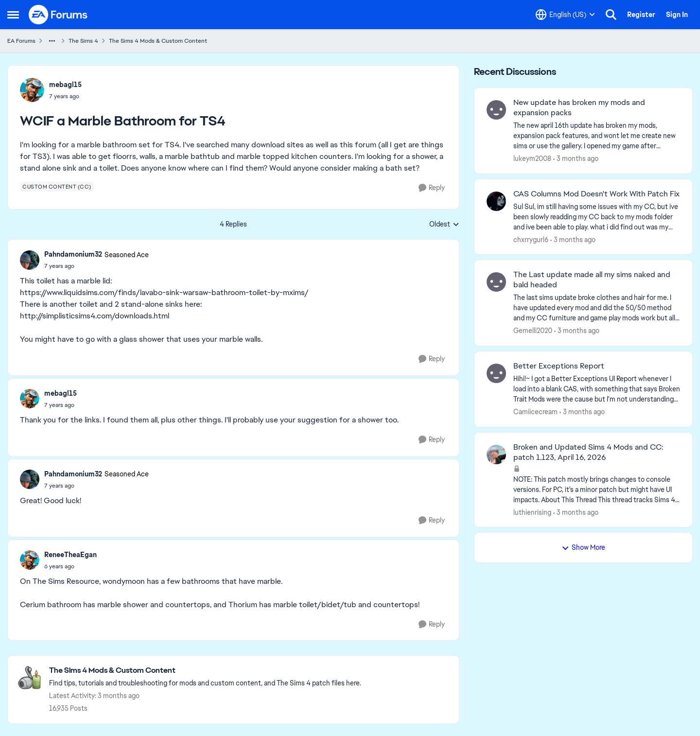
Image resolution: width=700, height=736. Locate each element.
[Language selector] (565, 15)
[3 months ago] (576, 159)
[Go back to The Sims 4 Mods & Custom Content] (205, 671)
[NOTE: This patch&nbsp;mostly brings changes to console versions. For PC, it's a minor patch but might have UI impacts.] (597, 489)
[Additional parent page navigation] (52, 41)
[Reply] (432, 188)
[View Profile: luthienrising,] (496, 455)
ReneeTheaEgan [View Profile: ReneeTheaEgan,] (70, 555)
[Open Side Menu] (13, 15)
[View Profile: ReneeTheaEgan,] (30, 560)
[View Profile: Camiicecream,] (496, 373)
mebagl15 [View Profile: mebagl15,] (65, 85)
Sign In (677, 15)
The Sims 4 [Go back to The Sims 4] (83, 41)
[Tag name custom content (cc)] (57, 187)
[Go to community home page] (58, 15)
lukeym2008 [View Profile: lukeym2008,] (532, 158)
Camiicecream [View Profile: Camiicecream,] (535, 412)
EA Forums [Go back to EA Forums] (21, 41)
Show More (583, 547)
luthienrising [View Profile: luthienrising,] (532, 512)
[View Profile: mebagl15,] (32, 90)
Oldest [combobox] (444, 225)
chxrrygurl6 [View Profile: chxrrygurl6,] (531, 239)
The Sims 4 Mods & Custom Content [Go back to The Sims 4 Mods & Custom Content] (158, 41)
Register (641, 15)
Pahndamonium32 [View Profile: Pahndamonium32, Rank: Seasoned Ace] (73, 254)
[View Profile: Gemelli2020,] (496, 282)
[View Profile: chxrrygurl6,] (496, 201)
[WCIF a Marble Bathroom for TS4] (96, 266)
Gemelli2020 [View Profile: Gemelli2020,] (533, 331)
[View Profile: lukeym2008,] (496, 110)
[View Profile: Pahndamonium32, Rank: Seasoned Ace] (30, 260)
